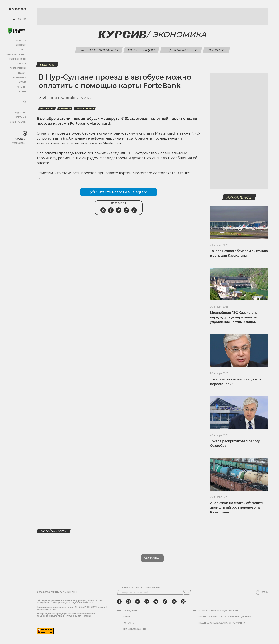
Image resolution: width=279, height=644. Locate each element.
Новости (21, 40)
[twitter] (138, 602)
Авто (23, 50)
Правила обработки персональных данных (225, 617)
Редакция (20, 113)
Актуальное (239, 197)
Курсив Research (16, 54)
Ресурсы (216, 50)
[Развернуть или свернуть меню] (25, 102)
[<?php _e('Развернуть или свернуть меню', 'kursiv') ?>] (25, 133)
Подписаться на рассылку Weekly (140, 588)
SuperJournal (18, 68)
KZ (25, 19)
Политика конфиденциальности (218, 611)
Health (22, 73)
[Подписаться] (187, 592)
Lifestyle (21, 64)
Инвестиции (141, 50)
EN (19, 19)
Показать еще (152, 558)
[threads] (183, 602)
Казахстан (20, 139)
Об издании (130, 611)
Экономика (19, 78)
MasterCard (47, 108)
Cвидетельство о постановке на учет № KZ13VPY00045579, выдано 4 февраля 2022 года (72, 608)
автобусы (65, 108)
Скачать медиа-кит (134, 629)
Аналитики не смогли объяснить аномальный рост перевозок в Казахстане (237, 508)
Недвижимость (181, 50)
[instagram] (128, 602)
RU (14, 19)
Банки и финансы (99, 50)
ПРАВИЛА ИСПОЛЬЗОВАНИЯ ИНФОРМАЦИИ (222, 623)
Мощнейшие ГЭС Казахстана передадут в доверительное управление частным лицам (234, 317)
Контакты (129, 623)
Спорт (23, 82)
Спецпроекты (18, 122)
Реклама (21, 117)
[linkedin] (174, 602)
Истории (21, 45)
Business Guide (18, 59)
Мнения (22, 87)
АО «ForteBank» (85, 108)
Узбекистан (19, 143)
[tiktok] (165, 602)
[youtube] (147, 602)
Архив (23, 92)
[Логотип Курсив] (17, 9)
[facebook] (119, 602)
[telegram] (156, 602)
